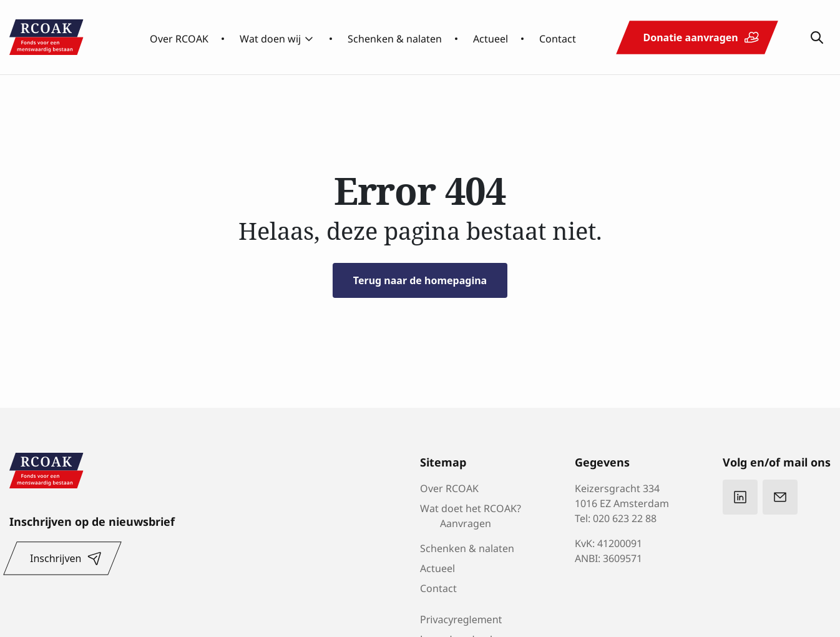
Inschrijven (56, 558)
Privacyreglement (461, 620)
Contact (558, 37)
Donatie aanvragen (690, 37)
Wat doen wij (270, 37)
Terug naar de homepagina (420, 280)
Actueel (491, 37)
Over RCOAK (179, 37)
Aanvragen (466, 522)
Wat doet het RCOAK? (471, 507)
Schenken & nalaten (395, 37)
